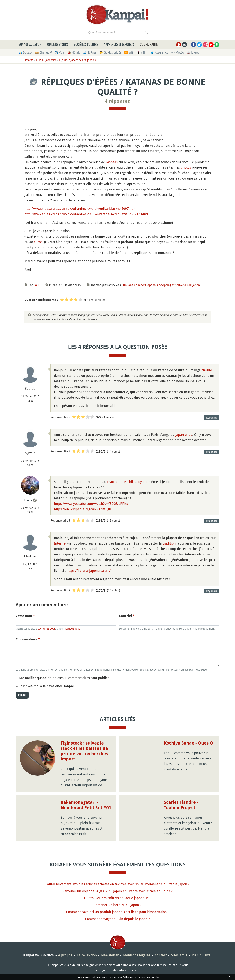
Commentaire (28, 639)
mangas (112, 162)
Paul (36, 285)
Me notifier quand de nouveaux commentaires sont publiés (64, 678)
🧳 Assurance (159, 52)
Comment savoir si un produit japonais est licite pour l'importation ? (118, 912)
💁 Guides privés (110, 52)
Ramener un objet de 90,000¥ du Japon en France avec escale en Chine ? (117, 891)
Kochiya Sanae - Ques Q (188, 743)
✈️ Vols (60, 52)
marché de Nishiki (121, 482)
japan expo (184, 435)
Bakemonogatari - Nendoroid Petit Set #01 (86, 805)
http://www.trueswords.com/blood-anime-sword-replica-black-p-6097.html (81, 208)
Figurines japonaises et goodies (77, 60)
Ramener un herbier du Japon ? (117, 905)
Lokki (28, 500)
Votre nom (25, 616)
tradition (169, 543)
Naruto (207, 370)
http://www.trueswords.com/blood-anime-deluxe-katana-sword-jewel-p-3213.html (86, 214)
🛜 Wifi (129, 52)
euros (38, 242)
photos (186, 167)
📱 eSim (142, 52)
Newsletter (110, 955)
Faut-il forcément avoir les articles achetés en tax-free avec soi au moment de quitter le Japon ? (117, 884)
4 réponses (117, 101)
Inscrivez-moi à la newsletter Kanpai (47, 686)
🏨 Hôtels (74, 52)
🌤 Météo (178, 52)
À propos (65, 955)
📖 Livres (193, 52)
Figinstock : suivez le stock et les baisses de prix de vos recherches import (84, 751)
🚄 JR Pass (90, 52)
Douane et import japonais (140, 285)
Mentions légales (137, 955)
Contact (161, 955)
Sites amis (179, 955)
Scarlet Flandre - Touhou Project (181, 805)
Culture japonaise (46, 60)
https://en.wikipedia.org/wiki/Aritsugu (83, 509)
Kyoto (142, 482)
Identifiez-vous (47, 629)
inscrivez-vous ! (73, 629)
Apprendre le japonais (119, 44)
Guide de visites (58, 44)
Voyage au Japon (30, 44)
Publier (22, 695)
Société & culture (86, 44)
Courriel (127, 616)
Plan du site (201, 955)
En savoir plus (152, 977)
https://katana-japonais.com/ (89, 570)
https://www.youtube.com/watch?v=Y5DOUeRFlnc (91, 504)
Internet (60, 543)
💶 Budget (25, 52)
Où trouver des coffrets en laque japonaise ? (118, 898)
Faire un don (87, 955)
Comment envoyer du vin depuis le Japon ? (117, 919)
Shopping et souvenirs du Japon (179, 285)
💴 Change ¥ (43, 52)
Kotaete (29, 60)
